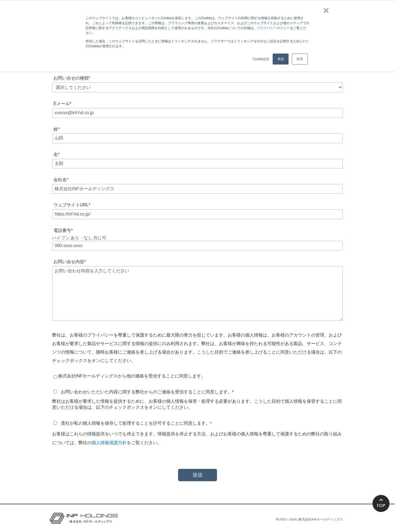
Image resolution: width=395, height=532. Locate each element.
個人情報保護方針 (109, 442)
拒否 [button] (300, 59)
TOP (381, 503)
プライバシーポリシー (273, 28)
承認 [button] (281, 59)
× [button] (325, 10)
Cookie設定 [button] (261, 59)
